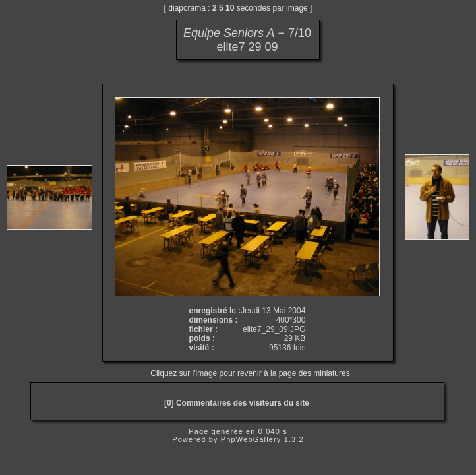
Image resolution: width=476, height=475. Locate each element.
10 (230, 8)
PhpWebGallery (251, 439)
